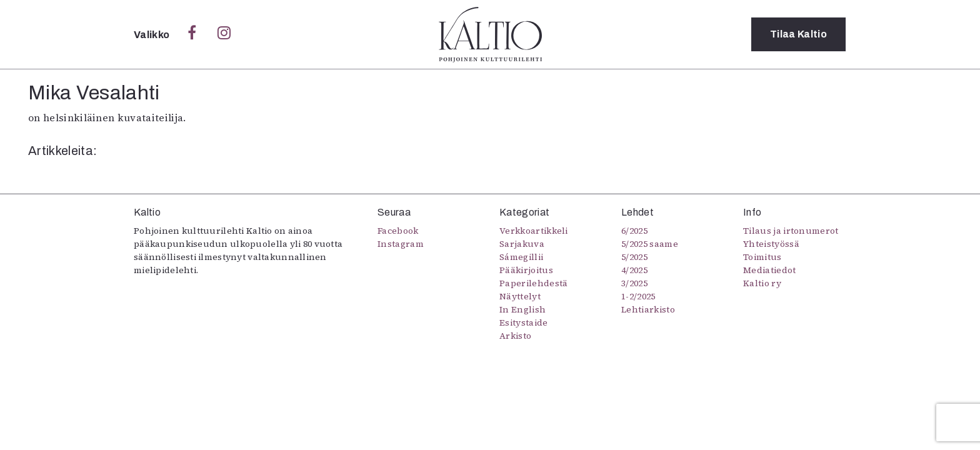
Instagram (401, 244)
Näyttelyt (520, 296)
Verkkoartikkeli (534, 231)
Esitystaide (524, 322)
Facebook (398, 231)
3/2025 (634, 283)
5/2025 (634, 257)
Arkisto (515, 336)
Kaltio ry (762, 283)
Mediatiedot (770, 270)
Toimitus (762, 257)
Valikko (153, 35)
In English (522, 309)
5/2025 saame (650, 244)
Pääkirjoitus (526, 270)
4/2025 (634, 270)
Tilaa (798, 34)
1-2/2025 (638, 296)
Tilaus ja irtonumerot (791, 231)
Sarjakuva (522, 244)
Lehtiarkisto (648, 309)
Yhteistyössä (771, 244)
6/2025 (634, 231)
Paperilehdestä (533, 283)
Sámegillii (521, 257)
